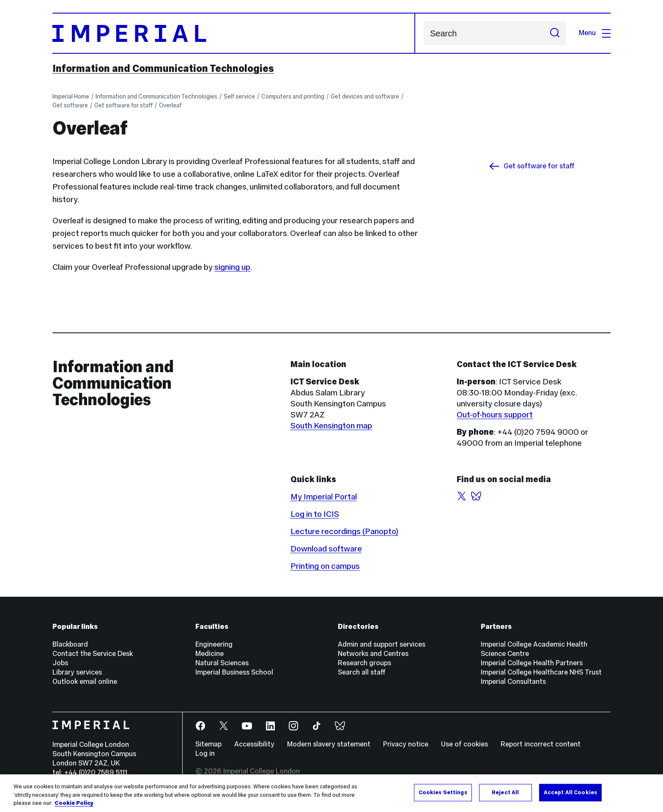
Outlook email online (85, 682)
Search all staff (362, 672)
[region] (331, 793)
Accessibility (254, 744)
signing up (232, 267)
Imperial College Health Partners (532, 663)
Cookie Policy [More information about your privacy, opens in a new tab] (74, 803)
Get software (70, 105)
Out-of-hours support (495, 414)
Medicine (210, 654)
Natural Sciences (222, 663)
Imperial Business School (234, 672)
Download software (326, 549)
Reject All (505, 792)
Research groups (364, 663)
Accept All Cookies (570, 792)
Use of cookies (464, 744)
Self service (239, 96)
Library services (77, 672)
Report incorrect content (541, 744)
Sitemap (208, 744)
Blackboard (70, 644)
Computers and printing (293, 96)
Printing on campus (325, 566)
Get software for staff (123, 105)
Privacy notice (406, 744)
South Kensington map (331, 425)
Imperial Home (71, 96)
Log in (205, 753)
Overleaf (170, 105)
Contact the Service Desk (93, 654)
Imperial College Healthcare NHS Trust (541, 672)
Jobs (60, 663)
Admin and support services (382, 644)
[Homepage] (234, 33)
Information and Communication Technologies (163, 69)
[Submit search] (555, 33)
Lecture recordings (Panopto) (344, 531)
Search (423, 33)
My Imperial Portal (324, 497)
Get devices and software (365, 96)
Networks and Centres (373, 654)
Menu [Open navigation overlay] (595, 33)
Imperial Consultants (513, 682)
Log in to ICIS (315, 514)
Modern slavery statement (329, 744)
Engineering (214, 644)
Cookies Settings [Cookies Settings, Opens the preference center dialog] (443, 792)
